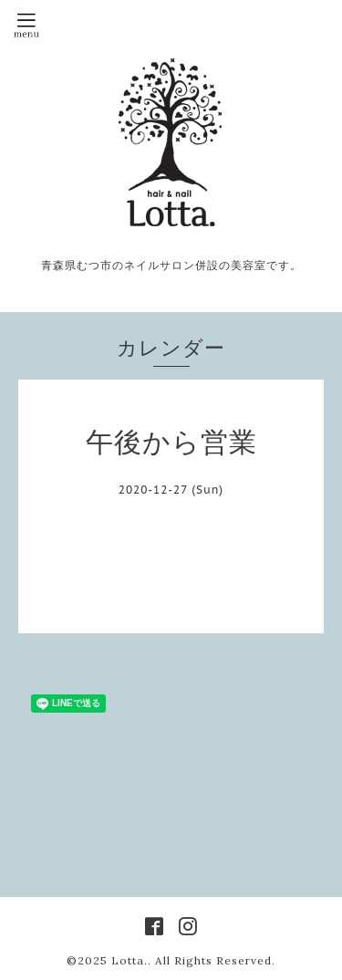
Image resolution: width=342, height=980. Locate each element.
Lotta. (130, 960)
